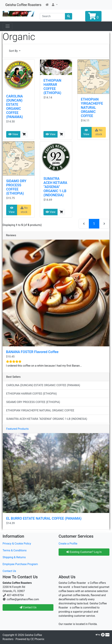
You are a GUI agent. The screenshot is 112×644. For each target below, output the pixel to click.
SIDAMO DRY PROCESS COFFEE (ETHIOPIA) (16, 187)
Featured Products (17, 429)
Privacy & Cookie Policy (17, 544)
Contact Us (9, 571)
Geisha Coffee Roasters (23, 5)
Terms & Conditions (15, 550)
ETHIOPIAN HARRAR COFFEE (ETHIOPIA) (52, 87)
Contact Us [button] (28, 607)
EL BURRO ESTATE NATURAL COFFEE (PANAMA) (44, 518)
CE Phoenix (37, 639)
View (13, 134)
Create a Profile (68, 544)
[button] (54, 5)
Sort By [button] (14, 51)
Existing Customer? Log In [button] (84, 552)
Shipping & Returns (14, 557)
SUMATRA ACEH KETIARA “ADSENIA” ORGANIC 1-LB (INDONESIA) (55, 187)
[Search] (52, 16)
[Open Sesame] (8, 26)
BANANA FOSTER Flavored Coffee (32, 352)
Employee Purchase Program (20, 564)
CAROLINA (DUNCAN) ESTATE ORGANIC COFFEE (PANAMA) (15, 107)
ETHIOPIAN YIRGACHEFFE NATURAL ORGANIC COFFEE (92, 108)
